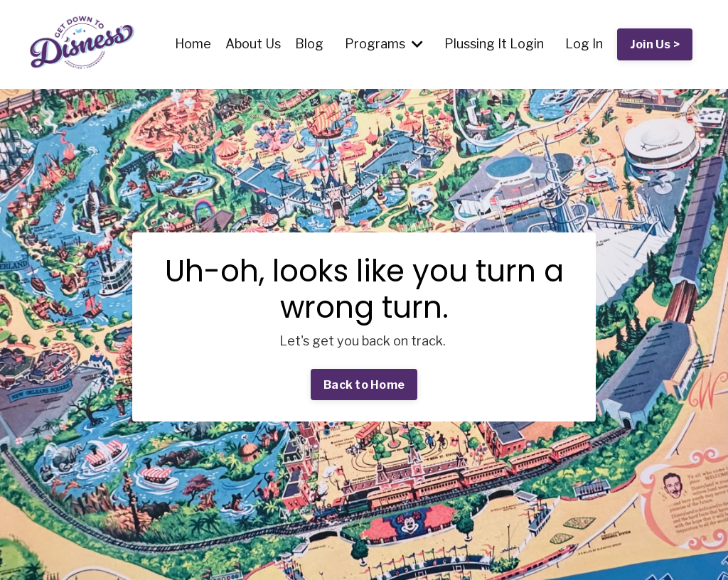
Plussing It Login (494, 44)
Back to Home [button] (364, 385)
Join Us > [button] (655, 44)
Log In (584, 44)
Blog (309, 44)
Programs (384, 44)
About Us (253, 44)
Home (193, 44)
